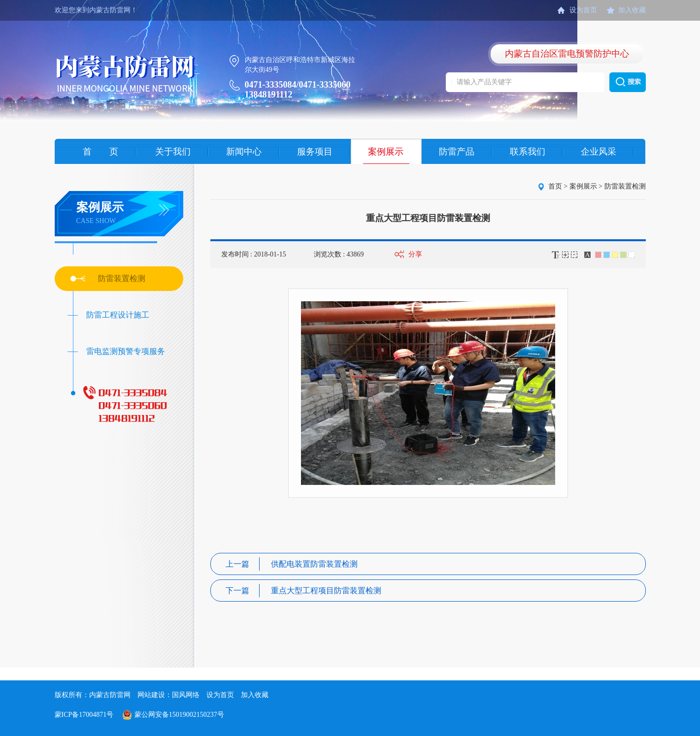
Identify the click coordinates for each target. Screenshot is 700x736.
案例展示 (386, 152)
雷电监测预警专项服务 (126, 351)
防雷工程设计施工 (118, 315)
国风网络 (186, 695)
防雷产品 (457, 152)
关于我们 (173, 152)
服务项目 (315, 152)
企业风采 (599, 152)
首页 (555, 186)
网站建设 (151, 695)
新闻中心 (244, 152)
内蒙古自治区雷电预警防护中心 (567, 54)
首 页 (100, 152)
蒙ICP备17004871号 (84, 715)
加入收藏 (632, 10)
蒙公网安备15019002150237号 (179, 715)
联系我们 (528, 152)
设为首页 (583, 10)
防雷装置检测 (122, 278)
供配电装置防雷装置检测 (292, 564)
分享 (415, 254)
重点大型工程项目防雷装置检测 (303, 591)
